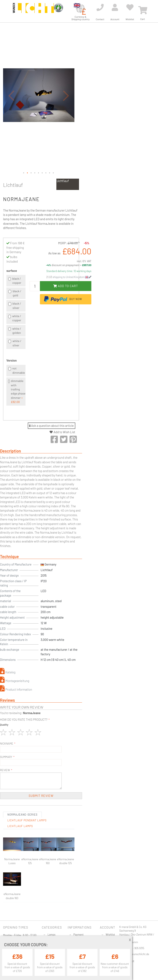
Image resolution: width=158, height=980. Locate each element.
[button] (11, 95)
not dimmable (19, 370)
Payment (79, 935)
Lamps (51, 935)
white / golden (17, 331)
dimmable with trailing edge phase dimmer (18, 391)
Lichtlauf (13, 185)
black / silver (17, 306)
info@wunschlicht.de (137, 954)
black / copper (17, 281)
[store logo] (33, 11)
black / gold (17, 293)
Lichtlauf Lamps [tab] (20, 826)
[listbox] (16, 312)
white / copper (17, 318)
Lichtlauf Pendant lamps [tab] (27, 820)
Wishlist (110, 935)
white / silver (17, 343)
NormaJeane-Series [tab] (22, 815)
